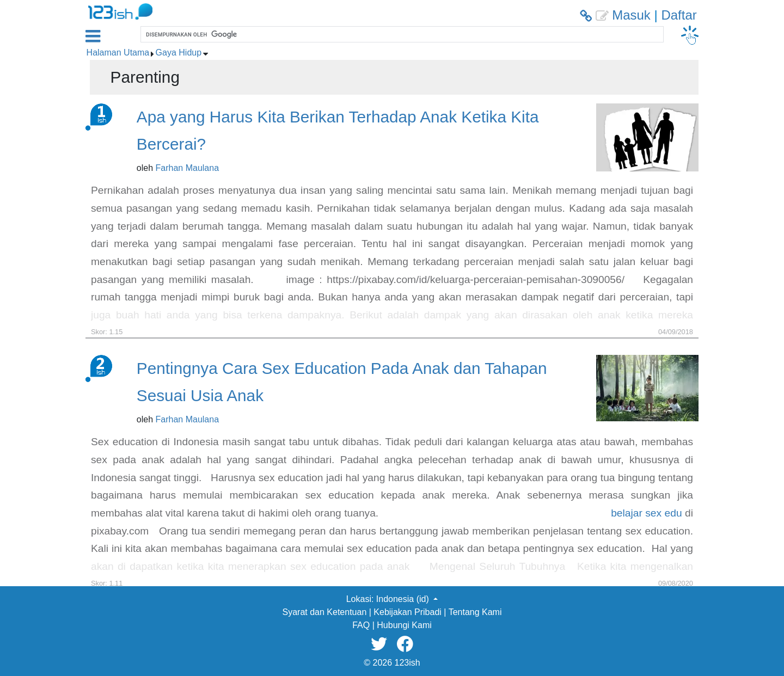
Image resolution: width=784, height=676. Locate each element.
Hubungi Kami (404, 625)
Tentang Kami (475, 612)
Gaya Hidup (179, 53)
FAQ (361, 625)
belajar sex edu (646, 513)
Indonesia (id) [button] (404, 599)
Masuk (631, 15)
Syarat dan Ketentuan (325, 612)
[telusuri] (401, 34)
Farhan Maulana (188, 168)
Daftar (679, 15)
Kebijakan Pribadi (408, 612)
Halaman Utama (118, 53)
